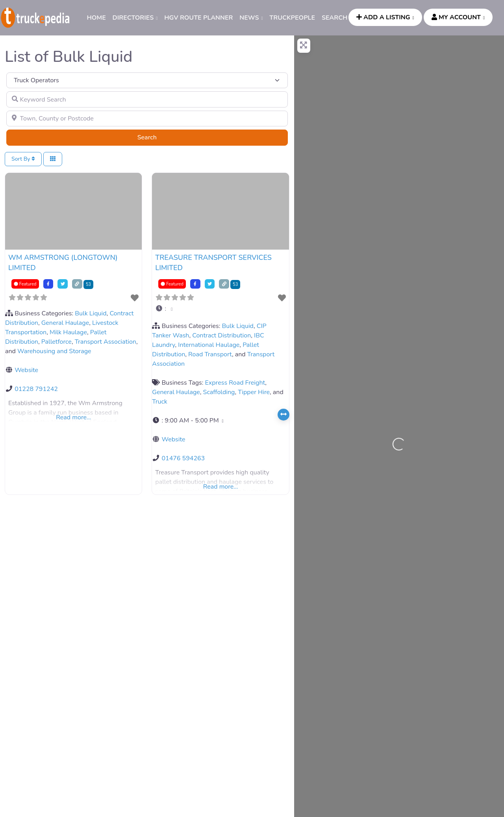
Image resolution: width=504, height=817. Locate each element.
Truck (160, 402)
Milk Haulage (68, 332)
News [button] (249, 18)
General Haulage (65, 323)
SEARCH (335, 18)
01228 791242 (36, 389)
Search (157, 137)
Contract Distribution (221, 335)
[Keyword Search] (147, 99)
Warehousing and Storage (54, 351)
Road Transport (210, 354)
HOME (96, 18)
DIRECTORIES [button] (133, 18)
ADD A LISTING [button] (383, 17)
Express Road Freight (235, 383)
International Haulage (209, 345)
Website (26, 370)
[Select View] (53, 159)
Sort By (23, 159)
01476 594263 (183, 458)
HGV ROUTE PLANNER (198, 18)
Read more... (73, 417)
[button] (220, 309)
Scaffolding (219, 392)
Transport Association (106, 342)
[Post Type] (147, 80)
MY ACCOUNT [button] (456, 17)
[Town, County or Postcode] (147, 119)
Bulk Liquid (91, 313)
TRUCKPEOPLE (292, 18)
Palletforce (57, 342)
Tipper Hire (254, 392)
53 (88, 284)
